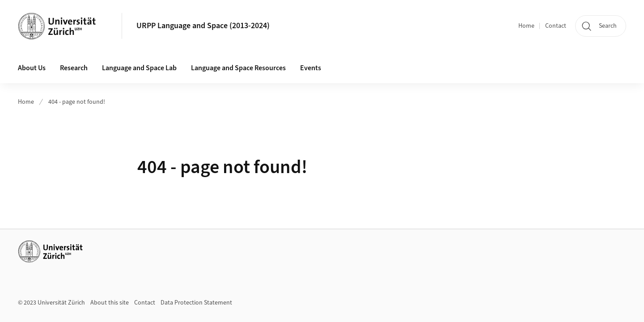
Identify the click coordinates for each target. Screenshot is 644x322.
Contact (556, 26)
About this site (110, 303)
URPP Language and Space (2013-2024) (203, 26)
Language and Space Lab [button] (139, 68)
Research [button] (74, 68)
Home (526, 26)
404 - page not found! (77, 102)
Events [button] (311, 68)
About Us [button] (32, 68)
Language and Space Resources (238, 68)
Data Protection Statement (196, 303)
